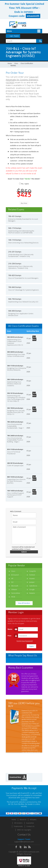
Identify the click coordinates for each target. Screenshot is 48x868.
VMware (14, 589)
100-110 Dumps (15, 240)
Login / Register (14, 36)
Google (32, 589)
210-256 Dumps (15, 264)
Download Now (18, 777)
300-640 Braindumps (15, 352)
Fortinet (32, 575)
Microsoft (15, 586)
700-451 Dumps (15, 216)
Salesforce (33, 586)
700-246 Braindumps (15, 436)
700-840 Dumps (15, 287)
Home (10, 63)
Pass (9, 636)
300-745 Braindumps (15, 408)
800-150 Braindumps (15, 477)
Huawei (32, 578)
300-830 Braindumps (15, 337)
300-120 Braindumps (15, 379)
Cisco (16, 63)
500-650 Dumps (15, 311)
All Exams (33, 820)
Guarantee (30, 823)
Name (10, 629)
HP (12, 578)
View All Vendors (24, 603)
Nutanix (32, 593)
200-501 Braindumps (15, 463)
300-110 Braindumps (15, 366)
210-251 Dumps (15, 252)
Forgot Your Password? (25, 641)
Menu (9, 31)
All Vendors (18, 823)
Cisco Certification (27, 63)
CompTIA (33, 571)
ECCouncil (15, 575)
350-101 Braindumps (15, 393)
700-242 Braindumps (15, 422)
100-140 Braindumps (15, 491)
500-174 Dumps (15, 228)
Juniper (32, 582)
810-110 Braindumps (15, 449)
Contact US (30, 826)
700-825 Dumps (15, 275)
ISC (12, 582)
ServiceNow (16, 593)
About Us (23, 820)
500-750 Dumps (15, 299)
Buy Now (34, 338)
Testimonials (18, 826)
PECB (13, 597)
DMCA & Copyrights (24, 830)
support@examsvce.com (24, 842)
